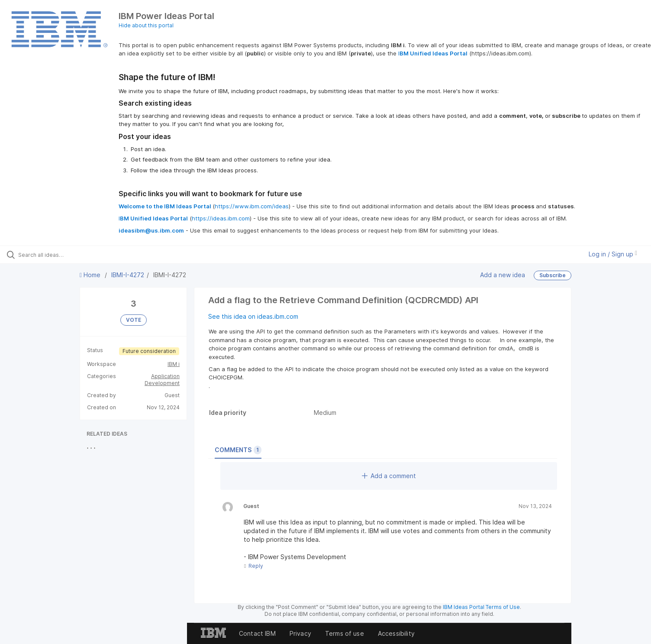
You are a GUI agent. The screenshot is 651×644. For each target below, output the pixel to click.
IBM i (174, 364)
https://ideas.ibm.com (221, 218)
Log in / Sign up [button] (613, 254)
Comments (238, 450)
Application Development (162, 380)
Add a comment (389, 476)
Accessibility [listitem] (396, 633)
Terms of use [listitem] (345, 633)
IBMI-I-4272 (128, 275)
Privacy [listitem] (300, 633)
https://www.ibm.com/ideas (252, 206)
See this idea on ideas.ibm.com (253, 316)
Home (91, 275)
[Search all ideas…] (76, 255)
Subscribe (553, 275)
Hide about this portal (146, 25)
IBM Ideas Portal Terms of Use (481, 607)
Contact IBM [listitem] (257, 633)
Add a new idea (503, 275)
